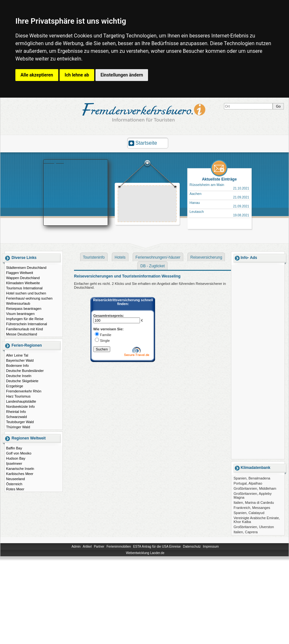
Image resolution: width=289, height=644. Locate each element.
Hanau (195, 203)
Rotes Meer (15, 489)
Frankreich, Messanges (252, 508)
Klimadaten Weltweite (23, 283)
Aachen (196, 194)
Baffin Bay (14, 448)
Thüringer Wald (18, 427)
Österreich (14, 484)
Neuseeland (16, 479)
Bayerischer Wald (20, 360)
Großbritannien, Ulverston (254, 527)
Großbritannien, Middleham (255, 488)
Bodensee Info (17, 366)
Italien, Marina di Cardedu (254, 503)
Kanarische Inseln (20, 469)
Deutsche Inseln (19, 376)
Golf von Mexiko (19, 453)
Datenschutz (192, 547)
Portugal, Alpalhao (248, 483)
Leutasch (197, 212)
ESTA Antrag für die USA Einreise (157, 547)
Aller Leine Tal (17, 355)
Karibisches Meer (20, 474)
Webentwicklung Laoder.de (145, 553)
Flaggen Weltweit (20, 273)
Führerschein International (27, 324)
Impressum (211, 547)
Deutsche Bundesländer (25, 371)
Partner (99, 547)
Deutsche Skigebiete (22, 381)
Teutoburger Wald (20, 422)
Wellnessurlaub (18, 303)
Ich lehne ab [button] (77, 75)
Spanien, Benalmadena (252, 478)
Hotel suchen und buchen (26, 293)
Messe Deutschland (22, 334)
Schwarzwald (17, 417)
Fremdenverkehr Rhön (24, 391)
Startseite (146, 143)
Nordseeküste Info (20, 407)
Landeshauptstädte (21, 401)
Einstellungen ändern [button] (122, 75)
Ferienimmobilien (119, 547)
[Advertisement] (258, 362)
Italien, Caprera (246, 532)
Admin (76, 547)
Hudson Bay (16, 458)
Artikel (87, 547)
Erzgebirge (15, 386)
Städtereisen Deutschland (26, 268)
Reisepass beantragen (24, 309)
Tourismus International (24, 288)
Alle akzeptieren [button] (37, 75)
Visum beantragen (20, 314)
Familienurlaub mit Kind (25, 329)
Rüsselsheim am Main (207, 185)
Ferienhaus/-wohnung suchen (29, 298)
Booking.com (54, 162)
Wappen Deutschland (23, 278)
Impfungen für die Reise (25, 319)
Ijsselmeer (14, 463)
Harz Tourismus (18, 396)
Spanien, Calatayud (249, 513)
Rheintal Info (16, 412)
